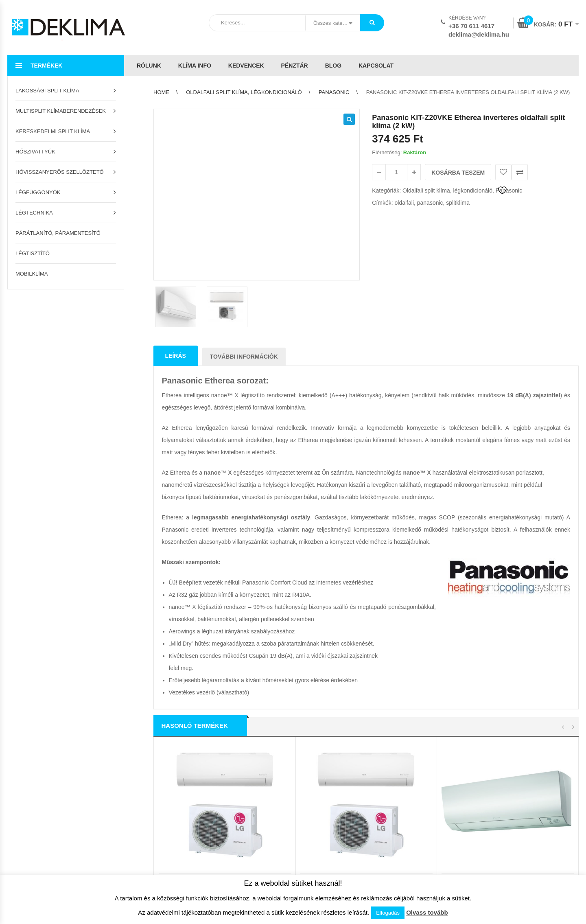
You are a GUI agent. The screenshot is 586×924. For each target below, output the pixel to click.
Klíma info (195, 66)
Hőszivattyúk (35, 152)
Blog (333, 66)
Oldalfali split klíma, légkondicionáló (244, 92)
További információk (244, 232)
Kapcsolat (376, 66)
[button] (349, 119)
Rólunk (149, 66)
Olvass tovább (427, 912)
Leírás (176, 231)
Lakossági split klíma (47, 91)
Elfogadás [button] (388, 913)
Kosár (14, 741)
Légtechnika (34, 213)
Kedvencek (246, 66)
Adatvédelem (312, 754)
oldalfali (404, 203)
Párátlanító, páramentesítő (58, 233)
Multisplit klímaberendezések (61, 111)
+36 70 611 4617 (471, 26)
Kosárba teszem (458, 173)
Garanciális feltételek (176, 779)
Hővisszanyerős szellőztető (60, 172)
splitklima (458, 203)
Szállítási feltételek (174, 754)
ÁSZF (303, 741)
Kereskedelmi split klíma (53, 131)
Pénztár (295, 66)
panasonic (430, 203)
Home (161, 92)
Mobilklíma (32, 274)
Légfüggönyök (38, 192)
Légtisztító (33, 253)
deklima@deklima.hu (479, 34)
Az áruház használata (177, 741)
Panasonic (334, 92)
